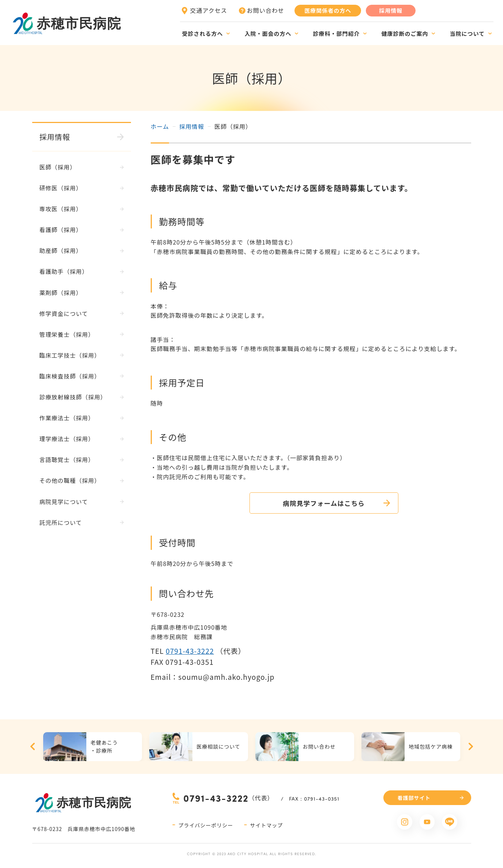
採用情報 (391, 10)
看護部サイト (414, 798)
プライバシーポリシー (206, 825)
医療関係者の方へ (328, 10)
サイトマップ (266, 825)
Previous (33, 747)
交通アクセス (209, 10)
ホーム (160, 126)
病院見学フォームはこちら (311, 503)
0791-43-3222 (190, 651)
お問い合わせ (266, 10)
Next (471, 747)
